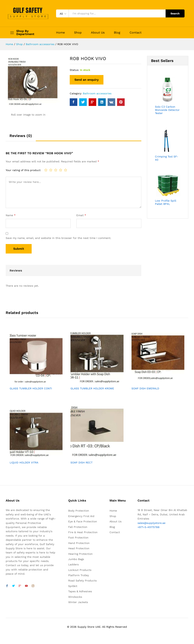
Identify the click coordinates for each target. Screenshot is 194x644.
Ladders (73, 564)
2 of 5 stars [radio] (51, 170)
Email (81, 215)
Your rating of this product (23, 170)
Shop (78, 33)
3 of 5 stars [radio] (56, 170)
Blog (117, 33)
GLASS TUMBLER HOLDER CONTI (31, 388)
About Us (98, 33)
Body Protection (79, 511)
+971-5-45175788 (149, 527)
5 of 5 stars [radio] (66, 170)
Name (11, 215)
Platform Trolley (79, 575)
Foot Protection (78, 538)
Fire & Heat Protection (83, 532)
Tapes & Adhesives (80, 591)
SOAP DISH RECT (81, 462)
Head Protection (79, 548)
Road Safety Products (82, 581)
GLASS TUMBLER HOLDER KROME (92, 388)
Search (175, 13)
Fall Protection (78, 527)
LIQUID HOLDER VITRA (24, 462)
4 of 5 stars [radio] (61, 170)
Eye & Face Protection (83, 521)
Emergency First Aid (81, 516)
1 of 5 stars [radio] (46, 170)
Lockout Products (80, 570)
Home (60, 33)
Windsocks (75, 597)
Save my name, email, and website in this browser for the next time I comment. (58, 238)
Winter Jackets (78, 602)
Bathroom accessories (97, 93)
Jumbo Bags (76, 559)
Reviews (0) (21, 136)
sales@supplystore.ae (151, 523)
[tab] (21, 137)
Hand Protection (79, 543)
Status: (74, 70)
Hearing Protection (80, 554)
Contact (136, 33)
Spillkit (73, 586)
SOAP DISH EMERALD (145, 388)
